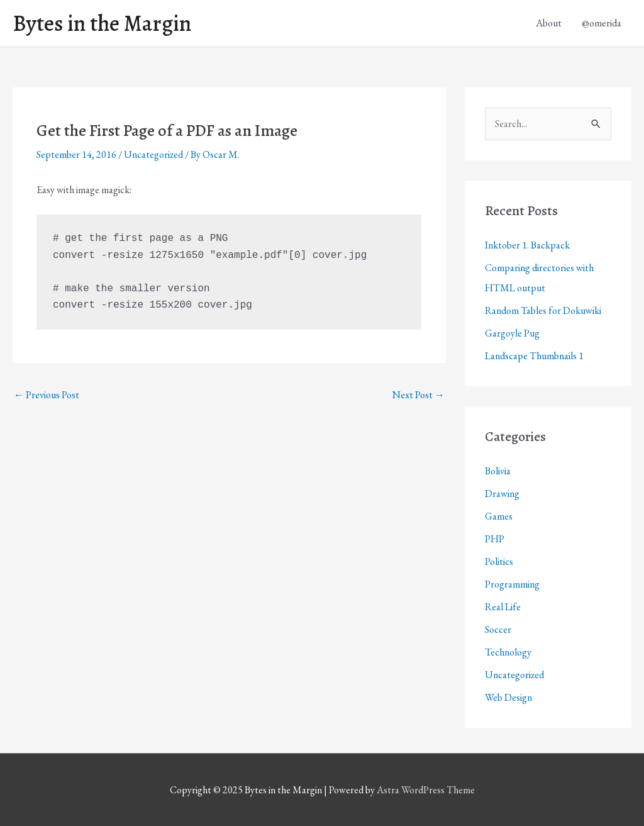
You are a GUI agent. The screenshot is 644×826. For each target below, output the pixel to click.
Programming (512, 584)
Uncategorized (153, 154)
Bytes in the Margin (102, 23)
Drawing (502, 494)
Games (499, 516)
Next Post (419, 395)
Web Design (508, 697)
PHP (495, 539)
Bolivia (498, 471)
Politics (499, 561)
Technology (508, 652)
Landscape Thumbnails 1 (534, 356)
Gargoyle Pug (512, 333)
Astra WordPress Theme (426, 790)
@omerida (602, 23)
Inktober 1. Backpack (527, 245)
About (549, 23)
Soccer (498, 629)
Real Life (503, 607)
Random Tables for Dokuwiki (543, 310)
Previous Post (47, 395)
